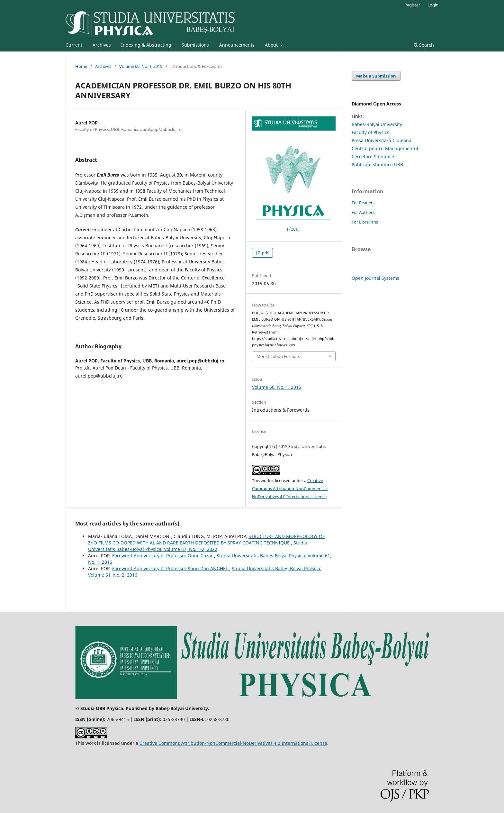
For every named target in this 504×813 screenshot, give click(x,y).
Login (433, 5)
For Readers (363, 203)
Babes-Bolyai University (377, 124)
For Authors (363, 212)
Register (412, 5)
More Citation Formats (278, 356)
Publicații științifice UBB (377, 164)
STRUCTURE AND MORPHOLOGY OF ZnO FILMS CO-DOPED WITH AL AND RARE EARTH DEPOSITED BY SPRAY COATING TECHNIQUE (206, 539)
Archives (102, 45)
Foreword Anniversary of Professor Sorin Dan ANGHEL (171, 568)
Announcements (237, 45)
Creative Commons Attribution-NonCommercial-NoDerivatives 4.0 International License (290, 489)
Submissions (195, 45)
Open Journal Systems (375, 278)
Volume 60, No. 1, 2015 (141, 66)
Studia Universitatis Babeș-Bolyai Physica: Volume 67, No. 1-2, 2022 (198, 546)
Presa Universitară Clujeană (382, 140)
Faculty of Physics (370, 132)
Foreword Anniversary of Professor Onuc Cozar (163, 556)
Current (74, 45)
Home (81, 66)
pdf (265, 253)
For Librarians (365, 222)
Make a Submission (376, 76)
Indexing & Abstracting (146, 45)
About (272, 45)
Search (424, 45)
